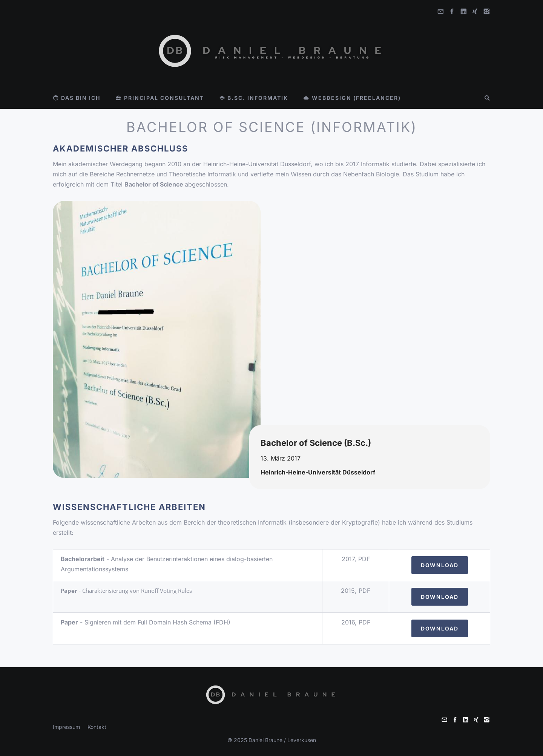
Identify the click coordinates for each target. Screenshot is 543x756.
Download (440, 565)
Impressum (66, 727)
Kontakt (97, 727)
